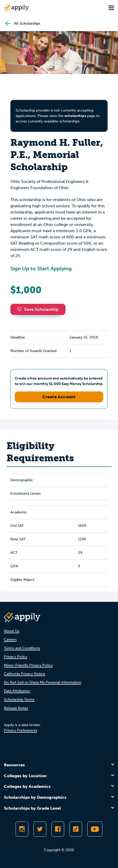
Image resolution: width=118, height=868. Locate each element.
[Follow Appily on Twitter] (40, 829)
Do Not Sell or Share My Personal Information (42, 682)
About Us (12, 631)
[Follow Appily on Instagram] (22, 829)
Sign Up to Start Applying (41, 268)
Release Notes (16, 708)
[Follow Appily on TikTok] (76, 829)
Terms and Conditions (22, 648)
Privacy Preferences (21, 730)
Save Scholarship (38, 309)
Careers (10, 640)
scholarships (75, 116)
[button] (21, 309)
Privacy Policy (16, 657)
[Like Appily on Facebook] (58, 829)
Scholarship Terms (19, 700)
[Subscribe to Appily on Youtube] (95, 829)
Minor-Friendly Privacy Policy (28, 665)
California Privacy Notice (25, 674)
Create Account (59, 397)
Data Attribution (17, 691)
